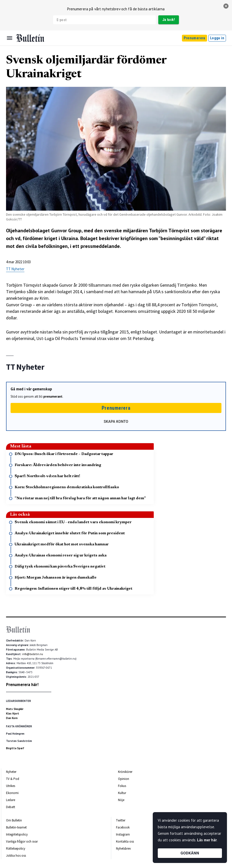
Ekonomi (12, 793)
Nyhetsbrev (123, 848)
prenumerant (53, 397)
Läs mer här (207, 840)
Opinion (124, 779)
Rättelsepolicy (16, 848)
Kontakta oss (125, 841)
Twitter (121, 820)
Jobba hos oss (16, 856)
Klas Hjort (13, 713)
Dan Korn (12, 718)
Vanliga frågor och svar (22, 841)
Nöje (121, 800)
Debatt (11, 807)
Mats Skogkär (15, 709)
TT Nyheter (15, 269)
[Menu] (10, 38)
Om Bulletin (14, 820)
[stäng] (226, 6)
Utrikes (11, 786)
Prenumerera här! (22, 685)
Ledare (11, 800)
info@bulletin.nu (33, 654)
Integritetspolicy (17, 834)
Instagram (123, 834)
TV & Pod (13, 779)
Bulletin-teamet (16, 827)
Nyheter (11, 772)
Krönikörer (125, 772)
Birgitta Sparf (15, 748)
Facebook (123, 827)
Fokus (122, 786)
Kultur (122, 793)
